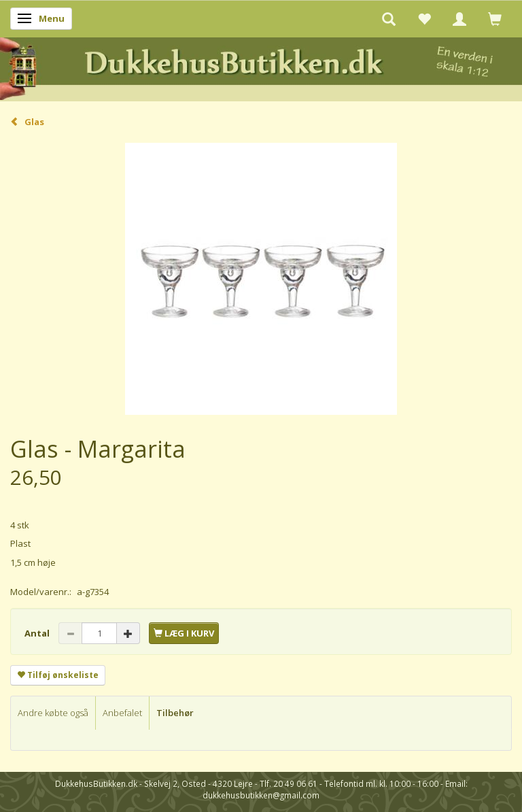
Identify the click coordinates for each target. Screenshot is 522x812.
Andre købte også (53, 713)
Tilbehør (175, 713)
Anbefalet (122, 713)
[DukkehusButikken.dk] (261, 67)
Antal (38, 633)
